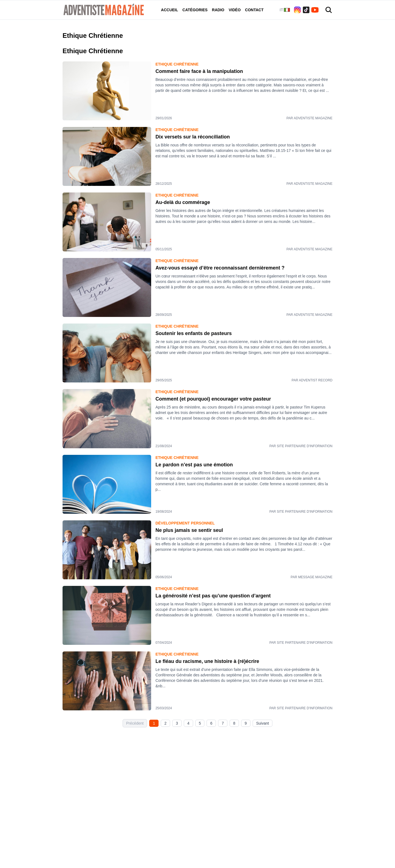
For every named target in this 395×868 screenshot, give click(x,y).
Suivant (263, 723)
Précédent (135, 723)
